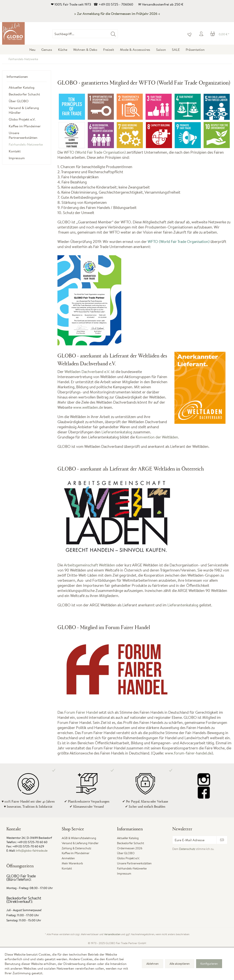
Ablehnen (153, 964)
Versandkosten (112, 934)
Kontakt (15, 151)
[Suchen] (113, 34)
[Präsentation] (195, 50)
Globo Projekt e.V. (22, 119)
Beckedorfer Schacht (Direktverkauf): (24, 900)
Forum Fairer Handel (81, 712)
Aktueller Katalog (22, 87)
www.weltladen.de (88, 407)
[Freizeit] (109, 50)
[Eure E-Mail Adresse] (194, 840)
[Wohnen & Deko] (85, 50)
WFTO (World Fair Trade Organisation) (95, 152)
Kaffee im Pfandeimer (25, 126)
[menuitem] (118, 34)
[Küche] (63, 50)
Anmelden (68, 858)
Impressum (17, 158)
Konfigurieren (209, 964)
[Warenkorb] (220, 34)
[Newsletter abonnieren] (222, 840)
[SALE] (176, 50)
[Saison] (161, 50)
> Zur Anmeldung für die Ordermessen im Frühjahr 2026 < (117, 14)
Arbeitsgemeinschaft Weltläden (89, 565)
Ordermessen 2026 (130, 848)
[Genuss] (47, 50)
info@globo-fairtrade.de (32, 851)
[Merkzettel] (188, 34)
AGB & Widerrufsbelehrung (79, 838)
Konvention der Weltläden (157, 437)
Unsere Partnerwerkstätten (23, 135)
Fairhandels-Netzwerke (26, 144)
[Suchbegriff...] (85, 34)
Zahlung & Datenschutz (76, 848)
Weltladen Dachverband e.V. (87, 372)
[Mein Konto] (202, 34)
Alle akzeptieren (180, 964)
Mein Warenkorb (72, 863)
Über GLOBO (19, 101)
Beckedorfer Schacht (24, 94)
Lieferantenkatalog (117, 432)
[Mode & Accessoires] (135, 50)
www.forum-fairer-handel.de (188, 753)
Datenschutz (187, 849)
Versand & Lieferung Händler (24, 110)
